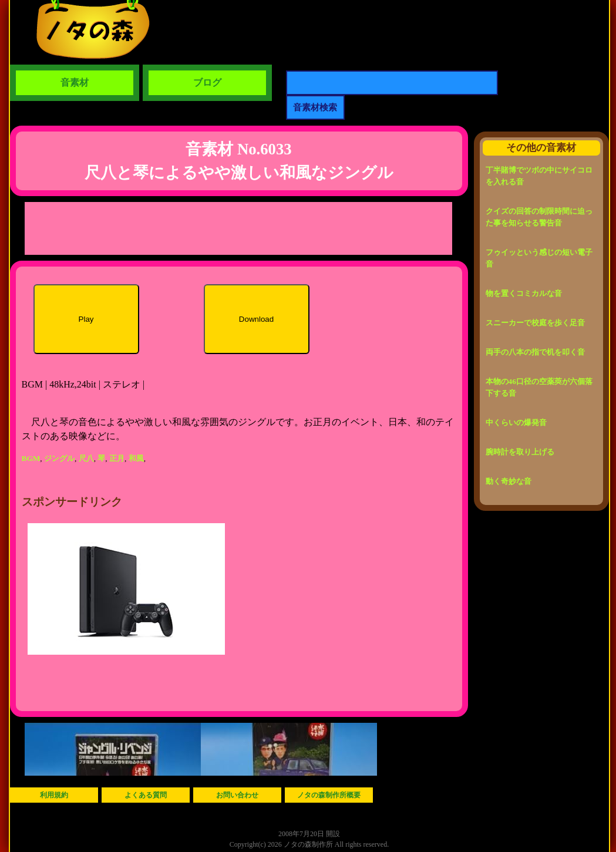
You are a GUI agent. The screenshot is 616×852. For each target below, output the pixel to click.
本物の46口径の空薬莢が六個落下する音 (539, 387)
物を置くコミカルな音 (524, 293)
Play (86, 319)
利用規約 (54, 795)
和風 (136, 458)
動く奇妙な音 (509, 481)
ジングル (59, 458)
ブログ (207, 82)
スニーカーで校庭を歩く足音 (535, 323)
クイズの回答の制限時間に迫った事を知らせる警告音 (539, 217)
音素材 (75, 82)
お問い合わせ (237, 795)
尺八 (86, 458)
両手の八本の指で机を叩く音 (535, 352)
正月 (117, 458)
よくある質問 (146, 795)
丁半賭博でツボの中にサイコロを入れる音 (539, 176)
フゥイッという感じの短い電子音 (539, 258)
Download (256, 319)
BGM (31, 458)
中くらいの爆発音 (516, 422)
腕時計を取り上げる (520, 452)
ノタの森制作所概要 (329, 795)
